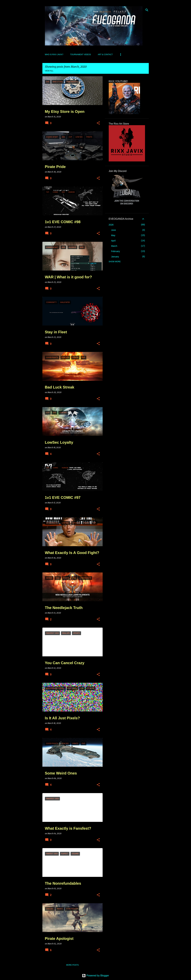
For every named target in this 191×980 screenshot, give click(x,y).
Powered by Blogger (95, 976)
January (115, 257)
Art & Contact (105, 55)
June (114, 230)
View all (49, 71)
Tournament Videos (80, 55)
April (113, 241)
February (116, 251)
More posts (72, 965)
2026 (111, 225)
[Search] (147, 10)
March (114, 246)
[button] (98, 123)
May (113, 235)
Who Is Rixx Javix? (54, 55)
